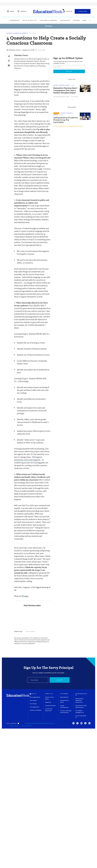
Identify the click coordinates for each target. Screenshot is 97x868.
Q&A (73, 85)
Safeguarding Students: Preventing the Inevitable (66, 120)
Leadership (15, 20)
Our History (33, 700)
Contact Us (49, 694)
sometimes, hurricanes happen (27, 460)
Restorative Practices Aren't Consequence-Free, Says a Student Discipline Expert (65, 90)
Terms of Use (14, 726)
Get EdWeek (64, 694)
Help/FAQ (48, 702)
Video (61, 115)
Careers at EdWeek (36, 710)
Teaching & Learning (48, 20)
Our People (33, 704)
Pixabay (25, 596)
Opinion (76, 20)
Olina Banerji (57, 97)
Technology (65, 20)
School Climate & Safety (17, 33)
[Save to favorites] (9, 61)
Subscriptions (64, 697)
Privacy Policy (27, 726)
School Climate (30, 631)
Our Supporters (35, 707)
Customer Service (50, 706)
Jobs (84, 20)
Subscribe (83, 11)
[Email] (38, 680)
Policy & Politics (29, 20)
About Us (33, 694)
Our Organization (35, 697)
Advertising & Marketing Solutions (79, 700)
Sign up (60, 680)
